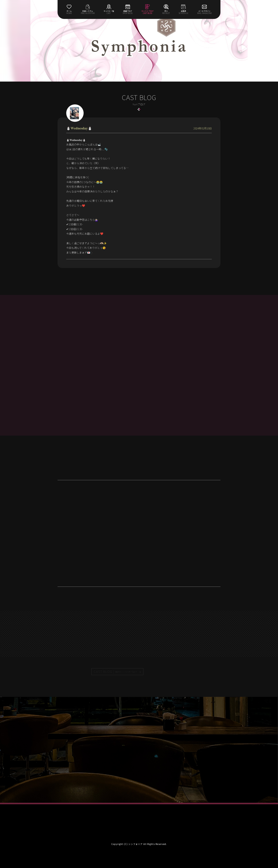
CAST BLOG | (116, 672)
